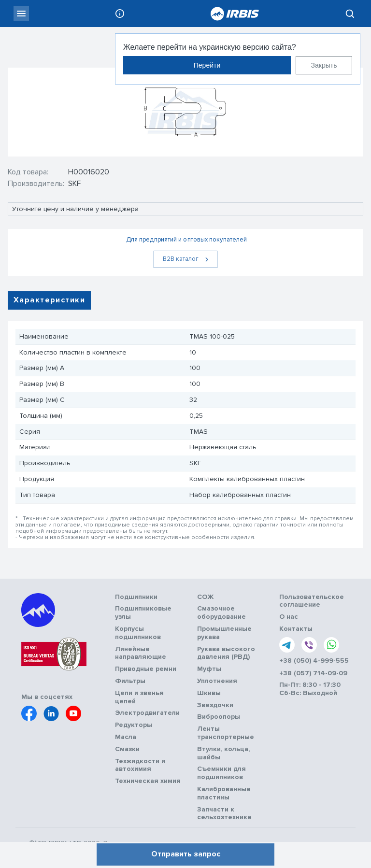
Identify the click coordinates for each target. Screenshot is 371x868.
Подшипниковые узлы (143, 613)
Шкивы (209, 693)
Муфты (209, 669)
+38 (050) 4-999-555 (314, 661)
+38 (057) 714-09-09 (313, 673)
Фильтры (130, 681)
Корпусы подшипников (138, 633)
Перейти (207, 65)
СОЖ (206, 597)
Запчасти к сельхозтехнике (224, 814)
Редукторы (134, 725)
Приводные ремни (146, 669)
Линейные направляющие (141, 653)
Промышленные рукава (224, 633)
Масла (126, 737)
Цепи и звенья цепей (139, 697)
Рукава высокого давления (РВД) (226, 653)
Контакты (296, 629)
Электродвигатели (147, 713)
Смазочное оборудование (221, 613)
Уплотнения (217, 681)
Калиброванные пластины (224, 793)
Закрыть (324, 65)
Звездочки (215, 705)
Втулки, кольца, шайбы (223, 753)
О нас (289, 617)
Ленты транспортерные (226, 733)
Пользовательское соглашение (312, 601)
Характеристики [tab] (49, 300)
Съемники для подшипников (221, 773)
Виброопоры (219, 717)
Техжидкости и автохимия (140, 765)
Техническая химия (148, 781)
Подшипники (136, 597)
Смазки (127, 749)
